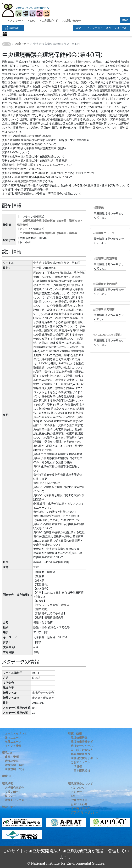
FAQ (32, 21)
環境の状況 (12, 761)
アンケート (16, 21)
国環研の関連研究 (106, 259)
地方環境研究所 (80, 754)
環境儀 (100, 208)
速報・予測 (12, 757)
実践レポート (13, 792)
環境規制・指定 (14, 769)
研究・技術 (75, 733)
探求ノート (12, 796)
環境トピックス (14, 800)
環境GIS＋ (13, 28)
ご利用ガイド (49, 21)
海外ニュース (13, 742)
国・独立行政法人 (82, 750)
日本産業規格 (82, 771)
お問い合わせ (71, 21)
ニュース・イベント (14, 733)
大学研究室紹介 (14, 788)
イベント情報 (13, 746)
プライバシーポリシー (85, 812)
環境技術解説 (79, 738)
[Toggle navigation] (5, 34)
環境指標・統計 (14, 765)
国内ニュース (13, 738)
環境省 (65, 605)
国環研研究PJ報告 (107, 284)
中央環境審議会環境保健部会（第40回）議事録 (48, 233)
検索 (125, 20)
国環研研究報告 (105, 309)
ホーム (6, 44)
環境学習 (8, 784)
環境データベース (82, 746)
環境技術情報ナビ (82, 742)
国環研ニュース (105, 233)
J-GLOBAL (108, 335)
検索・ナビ (22, 44)
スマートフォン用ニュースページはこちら (102, 28)
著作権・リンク (80, 808)
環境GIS (7, 753)
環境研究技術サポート (85, 758)
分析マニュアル (80, 762)
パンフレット (79, 788)
